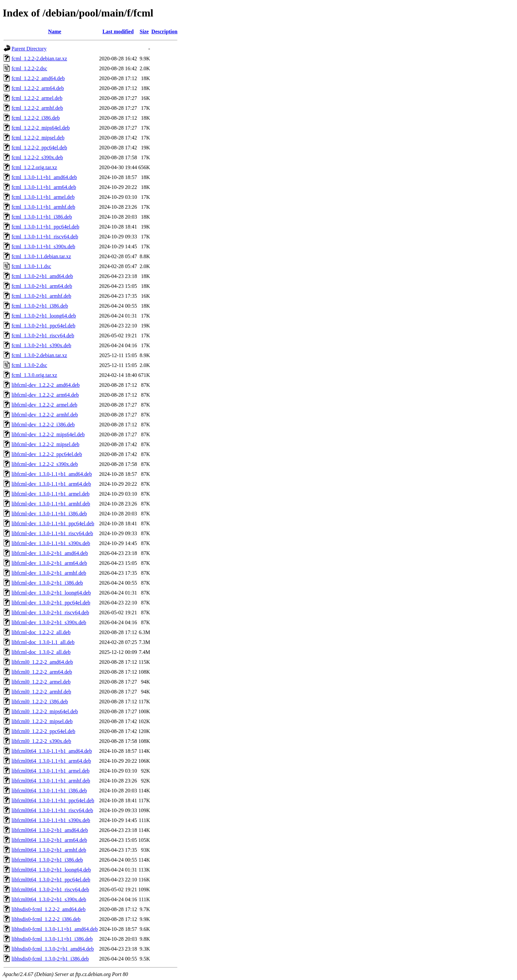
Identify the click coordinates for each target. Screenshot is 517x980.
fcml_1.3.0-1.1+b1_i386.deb (42, 217)
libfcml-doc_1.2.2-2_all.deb (41, 632)
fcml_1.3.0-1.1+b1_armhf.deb (43, 207)
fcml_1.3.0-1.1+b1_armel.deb (43, 197)
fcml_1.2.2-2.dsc (29, 68)
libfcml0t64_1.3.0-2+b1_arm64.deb (49, 840)
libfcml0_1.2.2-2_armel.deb (41, 682)
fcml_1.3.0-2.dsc (29, 365)
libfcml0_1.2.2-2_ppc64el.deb (43, 731)
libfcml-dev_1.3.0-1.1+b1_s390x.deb (51, 543)
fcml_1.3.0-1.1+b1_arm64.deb (44, 187)
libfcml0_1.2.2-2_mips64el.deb (45, 711)
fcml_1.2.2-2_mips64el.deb (41, 128)
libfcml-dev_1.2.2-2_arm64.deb (45, 395)
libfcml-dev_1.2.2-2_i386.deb (43, 425)
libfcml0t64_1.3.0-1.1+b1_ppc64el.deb (53, 800)
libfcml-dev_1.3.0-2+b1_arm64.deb (49, 563)
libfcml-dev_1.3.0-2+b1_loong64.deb (51, 593)
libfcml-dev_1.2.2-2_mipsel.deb (46, 444)
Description (164, 31)
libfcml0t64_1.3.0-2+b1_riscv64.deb (50, 889)
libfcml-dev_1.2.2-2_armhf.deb (45, 415)
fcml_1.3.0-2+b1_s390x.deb (41, 345)
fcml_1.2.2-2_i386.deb (36, 118)
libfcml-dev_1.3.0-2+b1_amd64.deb (50, 553)
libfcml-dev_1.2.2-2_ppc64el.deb (47, 454)
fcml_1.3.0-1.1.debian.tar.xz (41, 256)
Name (55, 31)
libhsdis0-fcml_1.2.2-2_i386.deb (46, 919)
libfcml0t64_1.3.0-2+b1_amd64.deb (50, 830)
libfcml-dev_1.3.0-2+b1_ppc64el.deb (51, 603)
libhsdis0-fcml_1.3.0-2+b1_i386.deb (50, 959)
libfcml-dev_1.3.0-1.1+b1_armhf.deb (51, 504)
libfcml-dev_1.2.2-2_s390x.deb (45, 464)
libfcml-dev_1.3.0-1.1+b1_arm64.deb (51, 484)
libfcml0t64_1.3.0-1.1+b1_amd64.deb (52, 751)
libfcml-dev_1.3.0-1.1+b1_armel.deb (51, 494)
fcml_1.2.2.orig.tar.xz (34, 167)
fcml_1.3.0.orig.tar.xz (34, 375)
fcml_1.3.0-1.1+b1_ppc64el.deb (45, 227)
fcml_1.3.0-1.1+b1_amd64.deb (44, 177)
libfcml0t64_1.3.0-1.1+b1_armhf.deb (51, 781)
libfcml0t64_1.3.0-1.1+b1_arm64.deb (51, 761)
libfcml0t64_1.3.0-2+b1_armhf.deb (49, 850)
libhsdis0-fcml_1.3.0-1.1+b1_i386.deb (52, 939)
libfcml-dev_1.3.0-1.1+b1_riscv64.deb (52, 533)
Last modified (118, 31)
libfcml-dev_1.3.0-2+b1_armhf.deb (49, 573)
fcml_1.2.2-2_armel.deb (37, 98)
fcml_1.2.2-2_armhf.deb (37, 108)
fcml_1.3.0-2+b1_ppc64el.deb (43, 326)
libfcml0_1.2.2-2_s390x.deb (41, 741)
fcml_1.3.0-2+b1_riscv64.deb (43, 336)
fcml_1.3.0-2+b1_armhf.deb (41, 296)
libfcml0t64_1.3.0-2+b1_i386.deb (47, 860)
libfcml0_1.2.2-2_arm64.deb (42, 672)
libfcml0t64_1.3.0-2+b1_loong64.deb (51, 870)
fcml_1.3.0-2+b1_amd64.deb (42, 276)
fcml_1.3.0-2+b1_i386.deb (40, 306)
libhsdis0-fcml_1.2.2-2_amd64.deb (48, 909)
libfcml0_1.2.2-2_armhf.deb (41, 692)
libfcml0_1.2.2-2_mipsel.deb (42, 721)
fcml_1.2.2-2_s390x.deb (37, 157)
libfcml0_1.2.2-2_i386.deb (40, 702)
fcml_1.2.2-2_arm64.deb (38, 88)
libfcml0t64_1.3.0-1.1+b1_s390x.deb (51, 820)
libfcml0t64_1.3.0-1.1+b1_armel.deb (51, 771)
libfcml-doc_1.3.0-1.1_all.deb (43, 642)
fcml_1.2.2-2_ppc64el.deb (39, 148)
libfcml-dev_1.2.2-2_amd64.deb (46, 385)
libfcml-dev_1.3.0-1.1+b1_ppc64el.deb (53, 523)
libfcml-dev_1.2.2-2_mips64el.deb (48, 434)
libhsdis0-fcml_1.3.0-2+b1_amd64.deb (53, 949)
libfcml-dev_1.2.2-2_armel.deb (45, 405)
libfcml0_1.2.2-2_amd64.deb (42, 662)
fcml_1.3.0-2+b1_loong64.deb (44, 316)
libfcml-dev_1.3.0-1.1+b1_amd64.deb (52, 474)
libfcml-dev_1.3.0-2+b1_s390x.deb (49, 622)
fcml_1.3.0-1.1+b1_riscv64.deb (45, 237)
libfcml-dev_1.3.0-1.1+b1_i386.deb (49, 514)
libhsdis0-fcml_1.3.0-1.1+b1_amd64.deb (55, 929)
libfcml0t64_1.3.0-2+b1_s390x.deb (49, 899)
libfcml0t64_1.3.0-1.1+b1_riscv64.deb (52, 810)
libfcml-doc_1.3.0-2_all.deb (41, 652)
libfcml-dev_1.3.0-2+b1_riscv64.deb (50, 612)
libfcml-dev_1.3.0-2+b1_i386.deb (47, 583)
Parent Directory (29, 49)
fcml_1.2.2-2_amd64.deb (38, 78)
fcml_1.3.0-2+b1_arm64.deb (42, 286)
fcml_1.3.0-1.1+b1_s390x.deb (43, 246)
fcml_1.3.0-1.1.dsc (31, 266)
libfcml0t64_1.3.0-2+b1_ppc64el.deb (51, 880)
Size (144, 31)
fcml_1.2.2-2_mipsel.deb (38, 138)
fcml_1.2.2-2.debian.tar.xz (39, 59)
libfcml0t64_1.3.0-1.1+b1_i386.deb (49, 791)
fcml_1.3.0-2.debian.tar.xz (39, 355)
